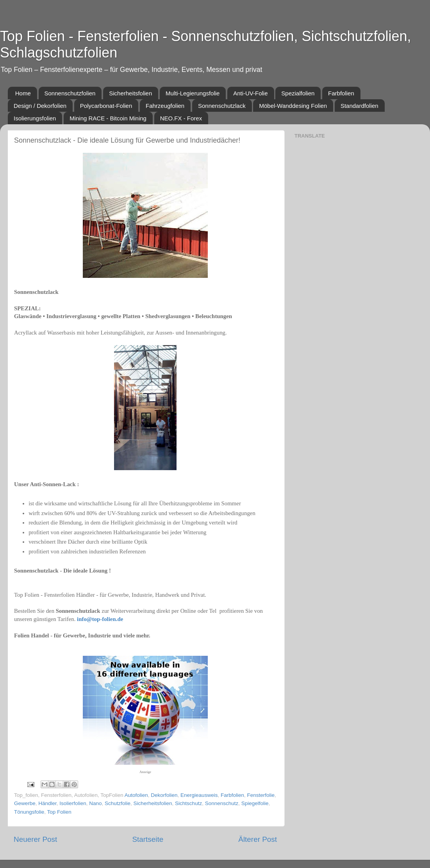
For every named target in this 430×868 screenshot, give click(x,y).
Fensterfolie (261, 795)
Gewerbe (25, 803)
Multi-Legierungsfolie (193, 93)
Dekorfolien (164, 795)
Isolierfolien (73, 803)
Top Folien (59, 812)
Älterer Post (258, 839)
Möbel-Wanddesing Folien (293, 106)
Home (23, 93)
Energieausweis (199, 795)
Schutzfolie (118, 803)
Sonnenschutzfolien (70, 93)
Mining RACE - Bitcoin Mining (108, 118)
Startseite (148, 839)
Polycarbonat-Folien (106, 106)
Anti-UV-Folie (250, 93)
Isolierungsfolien (35, 118)
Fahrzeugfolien (165, 106)
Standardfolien (360, 106)
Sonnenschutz (222, 803)
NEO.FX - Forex (181, 118)
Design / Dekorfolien (40, 106)
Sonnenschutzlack (222, 106)
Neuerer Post (35, 839)
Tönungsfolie (29, 812)
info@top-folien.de (100, 619)
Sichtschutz (188, 803)
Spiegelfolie (255, 803)
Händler (47, 803)
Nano (95, 803)
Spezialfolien (298, 93)
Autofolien (136, 795)
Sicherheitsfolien (130, 93)
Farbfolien (341, 93)
